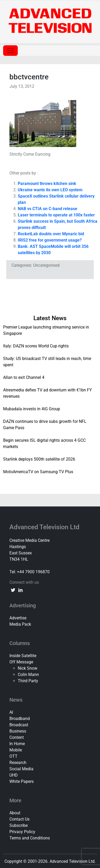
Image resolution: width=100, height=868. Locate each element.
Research (18, 763)
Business (18, 731)
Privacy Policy (22, 832)
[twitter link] (13, 590)
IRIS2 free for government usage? (50, 240)
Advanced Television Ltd (45, 527)
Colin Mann (28, 675)
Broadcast (19, 725)
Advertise (18, 618)
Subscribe (19, 825)
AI (11, 712)
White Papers (22, 781)
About (15, 813)
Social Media (21, 769)
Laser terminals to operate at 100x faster (56, 215)
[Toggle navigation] (10, 51)
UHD (14, 775)
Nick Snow (28, 668)
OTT (13, 756)
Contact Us (19, 819)
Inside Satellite (23, 656)
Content (17, 737)
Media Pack (20, 624)
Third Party (28, 681)
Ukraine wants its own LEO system (50, 190)
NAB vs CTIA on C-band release (48, 209)
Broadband (20, 719)
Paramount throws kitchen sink (47, 184)
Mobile (16, 750)
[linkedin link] (20, 590)
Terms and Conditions (30, 838)
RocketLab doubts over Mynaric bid (51, 234)
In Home (17, 744)
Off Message (21, 662)
